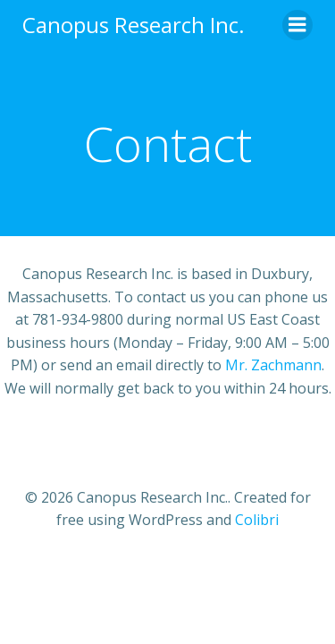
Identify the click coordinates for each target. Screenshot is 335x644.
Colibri (257, 520)
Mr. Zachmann (273, 365)
